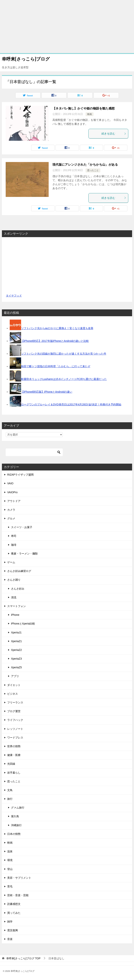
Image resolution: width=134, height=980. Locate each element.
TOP (23, 958)
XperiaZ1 (16, 641)
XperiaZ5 (16, 667)
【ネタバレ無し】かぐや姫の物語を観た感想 (84, 108)
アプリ (15, 676)
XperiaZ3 (16, 659)
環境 (10, 860)
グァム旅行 (18, 808)
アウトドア (14, 501)
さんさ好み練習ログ (19, 571)
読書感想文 (14, 904)
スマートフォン (17, 606)
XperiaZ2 (16, 650)
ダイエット (14, 685)
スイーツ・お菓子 (22, 527)
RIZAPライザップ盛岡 (20, 475)
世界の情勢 (14, 746)
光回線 (11, 764)
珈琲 (14, 545)
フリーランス (15, 702)
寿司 (14, 536)
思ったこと (93, 170)
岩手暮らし (14, 773)
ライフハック (15, 720)
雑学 (10, 922)
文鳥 (10, 790)
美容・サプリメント (19, 878)
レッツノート (15, 729)
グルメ (11, 518)
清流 (14, 597)
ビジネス (13, 694)
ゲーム (11, 562)
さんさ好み (18, 589)
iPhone (15, 615)
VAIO (10, 483)
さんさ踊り (14, 580)
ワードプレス (15, 738)
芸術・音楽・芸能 (18, 895)
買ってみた (14, 913)
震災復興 (13, 930)
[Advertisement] (67, 27)
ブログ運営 (14, 711)
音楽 (10, 939)
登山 (10, 869)
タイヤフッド (14, 296)
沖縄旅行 (16, 825)
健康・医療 (14, 755)
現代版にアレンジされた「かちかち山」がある (85, 165)
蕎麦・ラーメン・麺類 (24, 554)
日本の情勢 (14, 834)
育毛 (10, 886)
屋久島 (15, 816)
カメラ (11, 510)
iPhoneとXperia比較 (23, 624)
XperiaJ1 (16, 632)
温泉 (10, 851)
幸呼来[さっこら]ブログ (26, 59)
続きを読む (114, 134)
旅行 (10, 799)
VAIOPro (12, 492)
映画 (90, 114)
